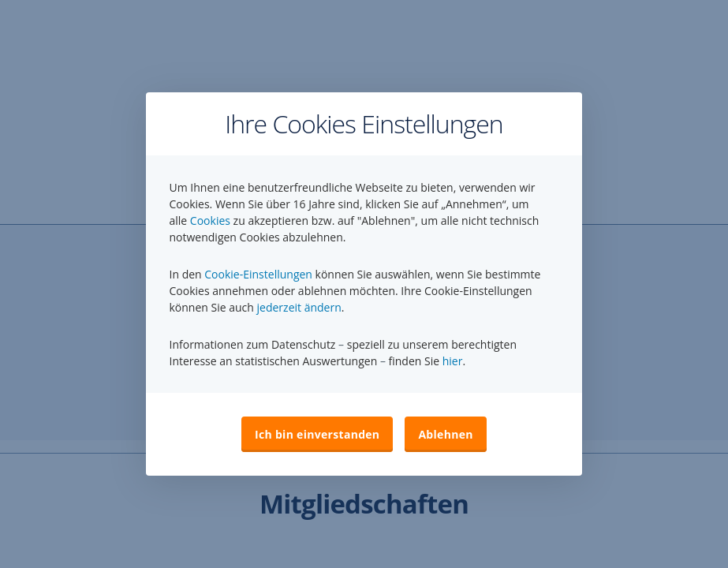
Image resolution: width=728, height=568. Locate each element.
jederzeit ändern (299, 307)
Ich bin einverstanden (317, 434)
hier (453, 361)
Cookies (210, 220)
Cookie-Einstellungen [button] (258, 274)
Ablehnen (445, 434)
